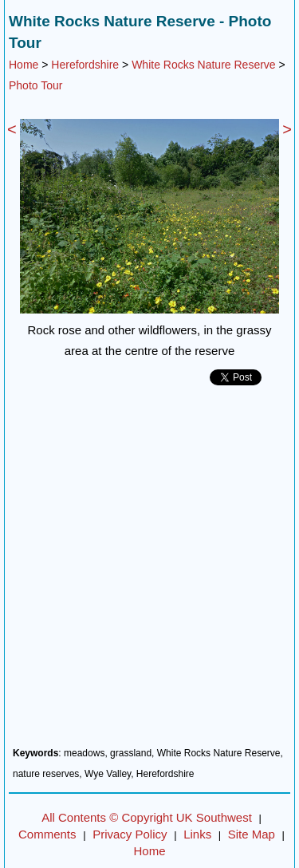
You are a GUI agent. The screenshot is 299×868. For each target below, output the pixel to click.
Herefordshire (85, 65)
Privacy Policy (130, 834)
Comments (47, 834)
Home (24, 65)
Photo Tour (35, 85)
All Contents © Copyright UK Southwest (147, 817)
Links (197, 834)
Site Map (252, 834)
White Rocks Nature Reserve (204, 65)
